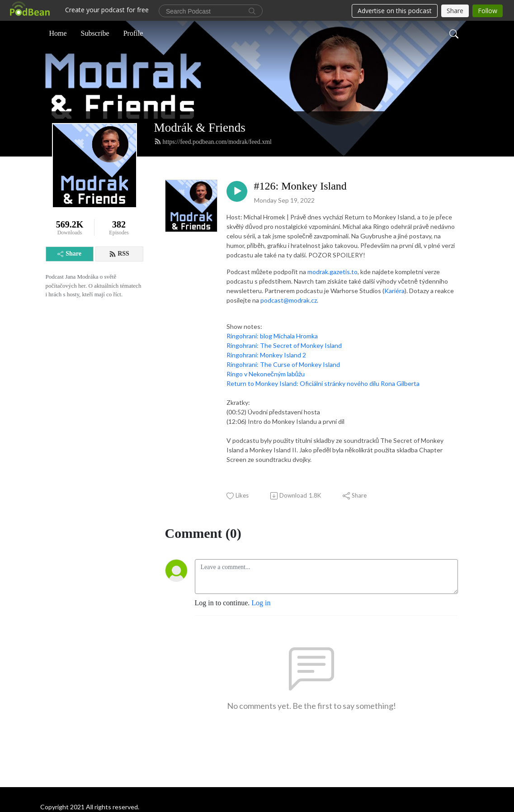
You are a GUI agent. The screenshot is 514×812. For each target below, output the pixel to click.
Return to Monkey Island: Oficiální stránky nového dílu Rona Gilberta (323, 383)
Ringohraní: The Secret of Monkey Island (284, 345)
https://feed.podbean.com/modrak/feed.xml (213, 142)
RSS (119, 254)
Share (69, 254)
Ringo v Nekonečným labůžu (266, 374)
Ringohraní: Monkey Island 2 (266, 355)
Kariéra (394, 291)
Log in (261, 603)
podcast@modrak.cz (289, 300)
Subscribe (95, 33)
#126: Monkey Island (300, 186)
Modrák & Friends (200, 128)
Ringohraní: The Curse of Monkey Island (283, 364)
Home (58, 33)
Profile (133, 33)
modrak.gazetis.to (332, 272)
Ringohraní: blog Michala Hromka (272, 336)
